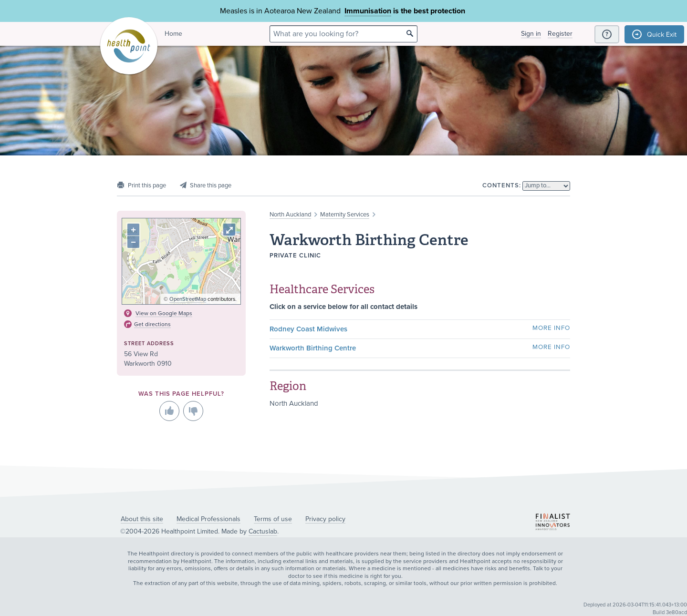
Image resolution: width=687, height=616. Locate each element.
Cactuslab (263, 531)
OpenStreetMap (188, 299)
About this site (142, 519)
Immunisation (368, 11)
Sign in (531, 34)
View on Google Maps (164, 313)
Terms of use (273, 519)
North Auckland (290, 215)
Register (560, 34)
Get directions (152, 324)
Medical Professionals (208, 519)
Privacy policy (325, 519)
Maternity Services (345, 215)
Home (173, 34)
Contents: (502, 185)
